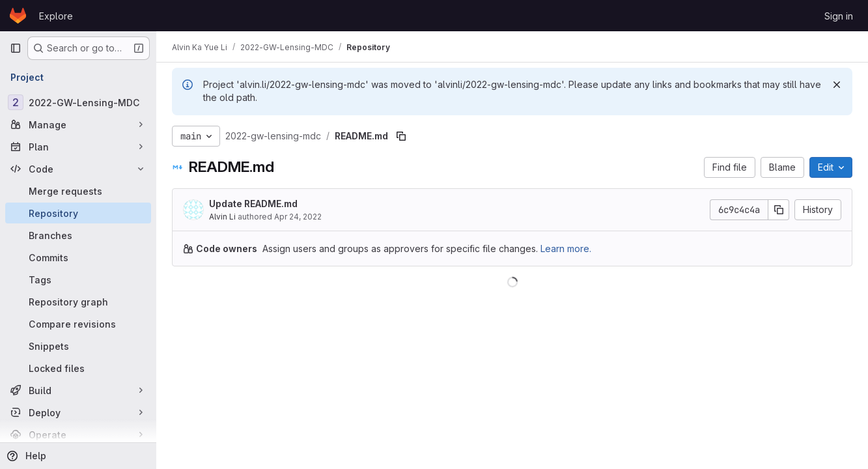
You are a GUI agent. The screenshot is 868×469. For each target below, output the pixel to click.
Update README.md (253, 204)
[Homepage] (18, 16)
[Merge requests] (78, 191)
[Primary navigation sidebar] (16, 48)
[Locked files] (78, 368)
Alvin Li (222, 217)
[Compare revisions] (78, 324)
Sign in (839, 16)
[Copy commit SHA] (779, 210)
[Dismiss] (837, 85)
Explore (56, 16)
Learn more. (566, 249)
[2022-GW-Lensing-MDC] (78, 102)
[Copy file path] (401, 136)
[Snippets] (78, 346)
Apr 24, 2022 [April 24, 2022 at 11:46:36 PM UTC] (298, 217)
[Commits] (78, 257)
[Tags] (78, 279)
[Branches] (78, 235)
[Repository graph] (78, 302)
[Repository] (78, 213)
